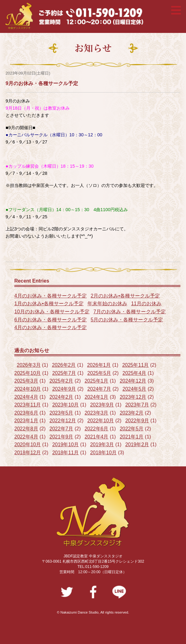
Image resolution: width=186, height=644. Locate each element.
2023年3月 (97, 413)
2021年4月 (97, 437)
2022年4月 (26, 437)
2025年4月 (135, 373)
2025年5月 (99, 373)
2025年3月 (26, 381)
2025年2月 (61, 381)
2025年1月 (97, 381)
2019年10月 (65, 444)
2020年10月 (28, 444)
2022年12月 (63, 421)
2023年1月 (26, 421)
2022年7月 (61, 429)
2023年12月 (133, 397)
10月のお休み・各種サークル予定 (52, 312)
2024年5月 (135, 389)
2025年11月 (135, 365)
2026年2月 (64, 365)
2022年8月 (26, 429)
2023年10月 (65, 405)
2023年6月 (26, 413)
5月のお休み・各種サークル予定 (127, 320)
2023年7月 (137, 405)
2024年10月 (28, 389)
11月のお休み (146, 304)
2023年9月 (102, 405)
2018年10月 (103, 453)
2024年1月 (97, 397)
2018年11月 (65, 453)
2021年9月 (61, 437)
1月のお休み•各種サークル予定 (49, 304)
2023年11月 (28, 405)
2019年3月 (102, 444)
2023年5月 (61, 413)
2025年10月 (28, 373)
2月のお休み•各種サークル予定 (125, 296)
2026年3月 (29, 365)
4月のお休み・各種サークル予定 (51, 296)
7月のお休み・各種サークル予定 (130, 312)
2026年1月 (99, 365)
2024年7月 (99, 389)
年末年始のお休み (107, 304)
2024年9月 (64, 389)
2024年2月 (61, 397)
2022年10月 (101, 421)
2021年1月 (132, 437)
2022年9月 (137, 421)
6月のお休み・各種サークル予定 (51, 320)
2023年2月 (132, 413)
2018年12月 (28, 453)
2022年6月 (97, 429)
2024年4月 (26, 397)
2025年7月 (64, 373)
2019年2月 (137, 444)
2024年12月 (133, 381)
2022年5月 (132, 429)
